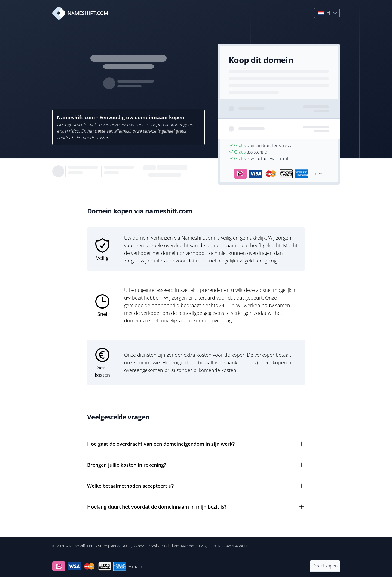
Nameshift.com (82, 546)
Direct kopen (325, 566)
